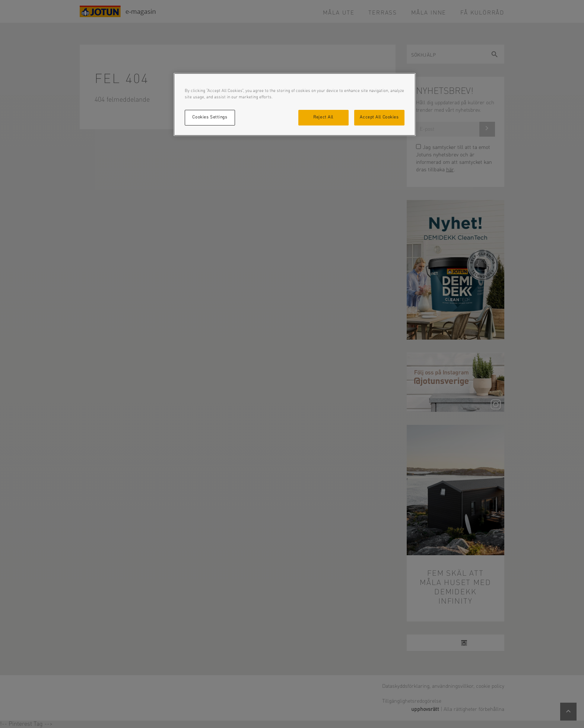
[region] (295, 104)
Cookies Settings (210, 117)
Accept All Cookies (379, 117)
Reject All (323, 117)
